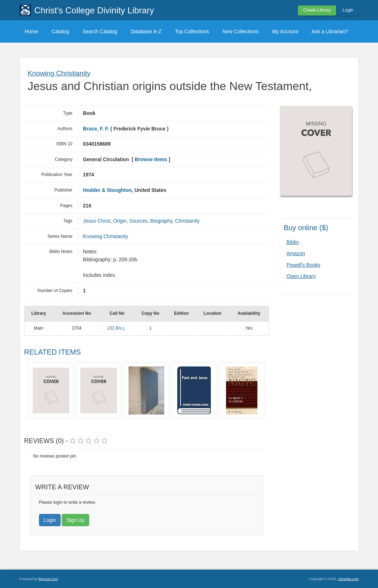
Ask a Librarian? (330, 31)
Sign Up (75, 520)
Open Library (301, 276)
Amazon (296, 253)
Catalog (60, 31)
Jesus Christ (97, 221)
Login (348, 10)
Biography (161, 221)
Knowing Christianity (59, 73)
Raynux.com (48, 579)
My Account (285, 31)
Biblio (293, 242)
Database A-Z (146, 31)
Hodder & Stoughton (107, 190)
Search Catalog (100, 31)
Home (32, 31)
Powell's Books (304, 265)
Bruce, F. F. (96, 129)
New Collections (240, 31)
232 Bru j (116, 328)
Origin (120, 221)
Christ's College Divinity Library (94, 10)
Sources (138, 221)
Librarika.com (348, 579)
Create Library (317, 10)
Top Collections (192, 31)
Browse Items (151, 160)
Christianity (187, 221)
